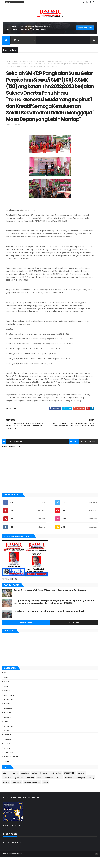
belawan (7, 701)
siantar (7, 759)
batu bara (8, 692)
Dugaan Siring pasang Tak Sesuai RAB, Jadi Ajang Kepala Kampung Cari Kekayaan (50, 601)
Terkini (7, 772)
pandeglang (9, 750)
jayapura (7, 723)
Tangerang (8, 763)
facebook (93, 452)
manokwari (8, 737)
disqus (83, 452)
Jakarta (7, 715)
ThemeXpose (17, 864)
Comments (74, 634)
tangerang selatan (11, 768)
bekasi (6, 697)
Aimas (6, 684)
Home (8, 61)
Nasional (7, 746)
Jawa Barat (8, 719)
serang (7, 754)
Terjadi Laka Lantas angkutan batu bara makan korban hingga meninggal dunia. (50, 622)
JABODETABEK (9, 710)
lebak (6, 732)
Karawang (8, 728)
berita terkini (9, 706)
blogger (74, 452)
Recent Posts (26, 634)
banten (7, 688)
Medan (6, 741)
